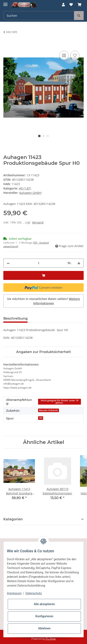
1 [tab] (39, 136)
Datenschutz (34, 593)
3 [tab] (48, 136)
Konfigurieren (44, 616)
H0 (41, 418)
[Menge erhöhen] (79, 263)
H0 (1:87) (25, 188)
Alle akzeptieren (44, 604)
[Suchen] (39, 16)
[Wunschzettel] (71, 5)
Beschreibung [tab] (15, 318)
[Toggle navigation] (5, 3)
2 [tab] (43, 136)
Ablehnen (44, 628)
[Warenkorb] (79, 5)
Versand (38, 222)
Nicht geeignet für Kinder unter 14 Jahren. (59, 402)
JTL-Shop (51, 639)
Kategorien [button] (13, 519)
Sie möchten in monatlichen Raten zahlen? (43, 301)
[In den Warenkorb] (7, 45)
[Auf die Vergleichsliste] (64, 55)
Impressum (14, 593)
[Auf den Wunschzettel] (75, 55)
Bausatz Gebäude (49, 410)
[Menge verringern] (8, 263)
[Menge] (39, 263)
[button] (63, 5)
